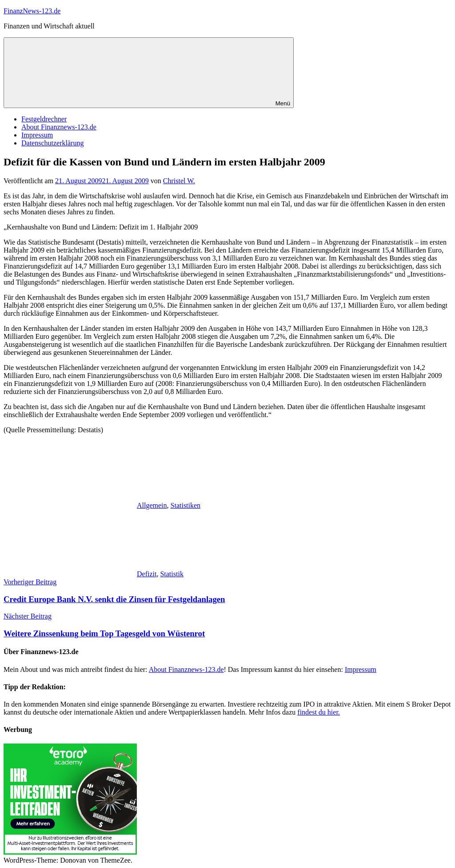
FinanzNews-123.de (32, 11)
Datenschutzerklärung (52, 143)
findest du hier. (319, 712)
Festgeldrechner (44, 119)
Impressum (37, 135)
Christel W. (179, 181)
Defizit (147, 574)
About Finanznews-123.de (59, 127)
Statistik (172, 574)
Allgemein (152, 505)
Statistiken (186, 505)
